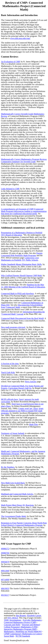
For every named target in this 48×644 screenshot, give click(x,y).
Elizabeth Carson (34, 616)
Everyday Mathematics (32, 620)
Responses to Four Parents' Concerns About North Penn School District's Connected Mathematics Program (24, 524)
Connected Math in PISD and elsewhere (17, 294)
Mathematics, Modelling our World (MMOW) (23, 632)
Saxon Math (9, 636)
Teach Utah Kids (8, 372)
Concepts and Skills (12, 625)
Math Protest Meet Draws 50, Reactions (17, 505)
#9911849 (5, 571)
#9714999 (5, 580)
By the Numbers (8, 467)
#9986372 (5, 549)
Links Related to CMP (10, 189)
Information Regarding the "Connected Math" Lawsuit (23, 313)
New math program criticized (13, 327)
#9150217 (5, 595)
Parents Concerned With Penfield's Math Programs (22, 254)
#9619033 (5, 588)
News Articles (31, 382)
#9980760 (5, 553)
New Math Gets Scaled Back (13, 483)
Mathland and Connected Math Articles (17, 494)
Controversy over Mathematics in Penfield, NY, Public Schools (20, 259)
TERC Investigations (13, 620)
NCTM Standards (23, 636)
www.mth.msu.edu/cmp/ (20, 38)
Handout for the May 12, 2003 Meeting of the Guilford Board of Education (23, 286)
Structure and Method (31, 625)
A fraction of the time (10, 364)
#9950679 (5, 562)
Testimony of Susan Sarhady (13, 433)
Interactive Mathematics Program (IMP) (20, 629)
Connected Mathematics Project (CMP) (20, 622)
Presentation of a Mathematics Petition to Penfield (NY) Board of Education (22, 234)
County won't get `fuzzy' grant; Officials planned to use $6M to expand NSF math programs (22, 411)
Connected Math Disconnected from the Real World (22, 318)
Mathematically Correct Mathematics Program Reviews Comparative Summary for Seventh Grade (24, 160)
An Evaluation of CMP (10, 62)
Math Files (34, 424)
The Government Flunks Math (13, 516)
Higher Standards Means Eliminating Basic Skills (21, 264)
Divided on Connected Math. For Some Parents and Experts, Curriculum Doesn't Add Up (22, 387)
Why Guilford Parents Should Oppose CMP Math (21, 276)
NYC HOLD (13, 618)
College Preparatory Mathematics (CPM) (21, 627)
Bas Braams (21, 616)
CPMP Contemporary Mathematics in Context (23, 634)
